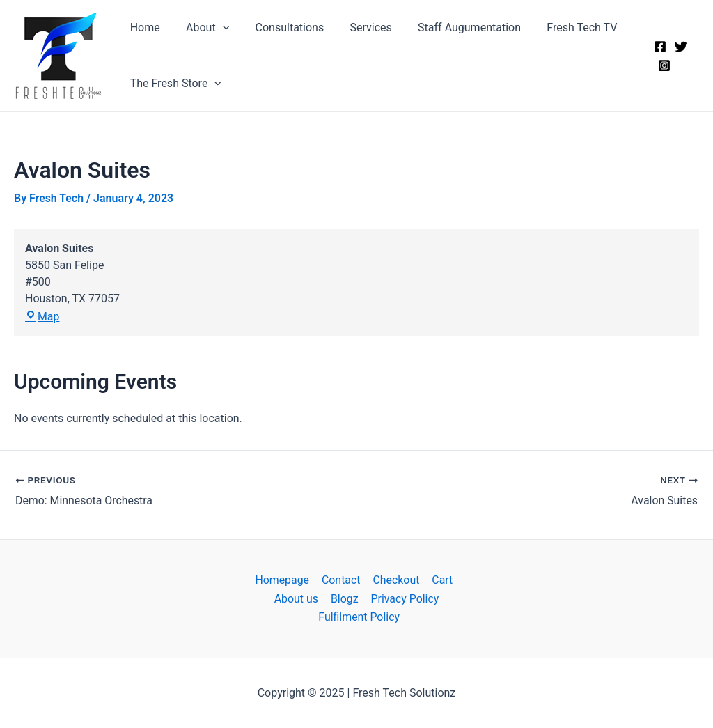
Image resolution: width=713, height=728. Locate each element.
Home (143, 28)
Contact (341, 580)
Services (358, 28)
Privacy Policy (404, 598)
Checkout (395, 580)
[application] (217, 28)
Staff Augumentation (453, 28)
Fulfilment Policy (359, 617)
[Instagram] (663, 65)
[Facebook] (659, 47)
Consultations (280, 28)
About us (297, 598)
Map (42, 317)
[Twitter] (680, 47)
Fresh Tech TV (562, 28)
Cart (441, 580)
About (202, 28)
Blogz (345, 598)
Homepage (283, 580)
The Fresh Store (174, 84)
